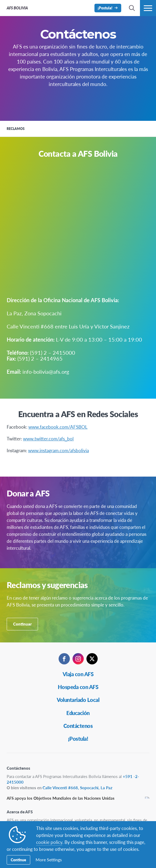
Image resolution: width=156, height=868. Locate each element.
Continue (18, 860)
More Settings (49, 860)
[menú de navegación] (148, 8)
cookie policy (49, 842)
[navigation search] (132, 8)
